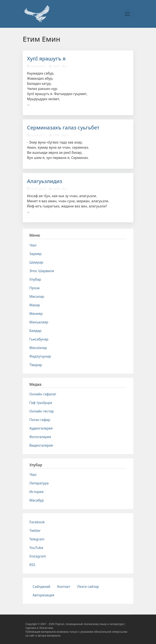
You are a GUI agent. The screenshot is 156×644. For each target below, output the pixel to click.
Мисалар (37, 296)
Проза (34, 288)
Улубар (35, 279)
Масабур (37, 500)
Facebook (37, 522)
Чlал (33, 245)
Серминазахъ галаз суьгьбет (63, 127)
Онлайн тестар (42, 411)
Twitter (35, 531)
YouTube (36, 548)
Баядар (35, 331)
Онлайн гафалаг (43, 394)
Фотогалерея (40, 437)
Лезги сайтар (88, 587)
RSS (32, 565)
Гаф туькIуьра (41, 403)
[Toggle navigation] (127, 14)
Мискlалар (38, 348)
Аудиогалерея (41, 428)
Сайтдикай (41, 587)
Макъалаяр (39, 322)
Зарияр (35, 254)
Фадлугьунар (40, 356)
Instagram (38, 556)
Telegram (37, 539)
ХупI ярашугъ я (46, 58)
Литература (39, 483)
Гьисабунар (39, 339)
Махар (35, 305)
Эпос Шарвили (42, 271)
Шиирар (36, 262)
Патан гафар (40, 420)
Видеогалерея (41, 445)
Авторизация (43, 595)
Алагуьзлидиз (45, 181)
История (36, 492)
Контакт (64, 587)
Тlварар (36, 365)
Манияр (36, 314)
